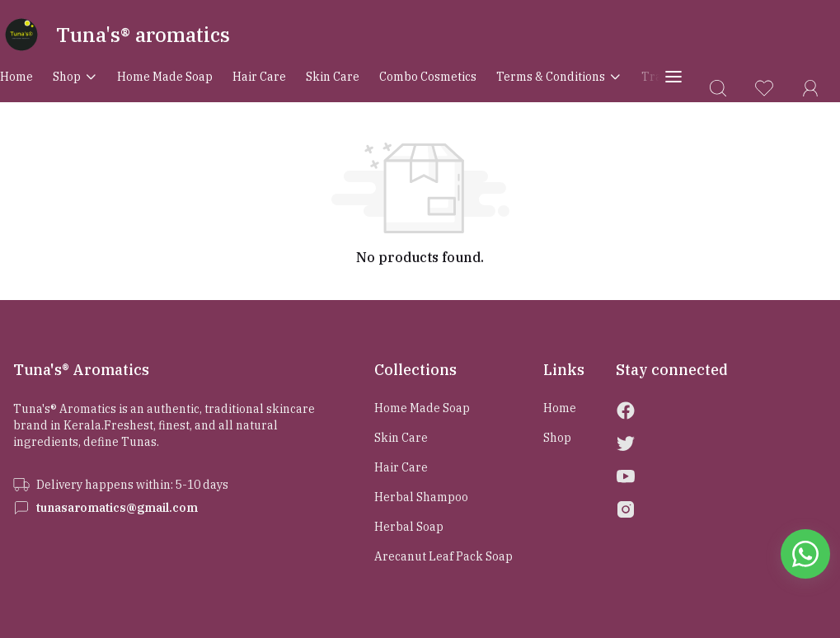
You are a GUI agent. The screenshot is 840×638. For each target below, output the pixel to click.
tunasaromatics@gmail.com (117, 508)
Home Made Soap (165, 77)
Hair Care (259, 77)
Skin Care (333, 77)
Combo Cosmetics (428, 77)
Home (16, 77)
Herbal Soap (409, 527)
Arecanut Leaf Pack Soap (443, 556)
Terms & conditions (559, 77)
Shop (75, 77)
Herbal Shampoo (421, 497)
